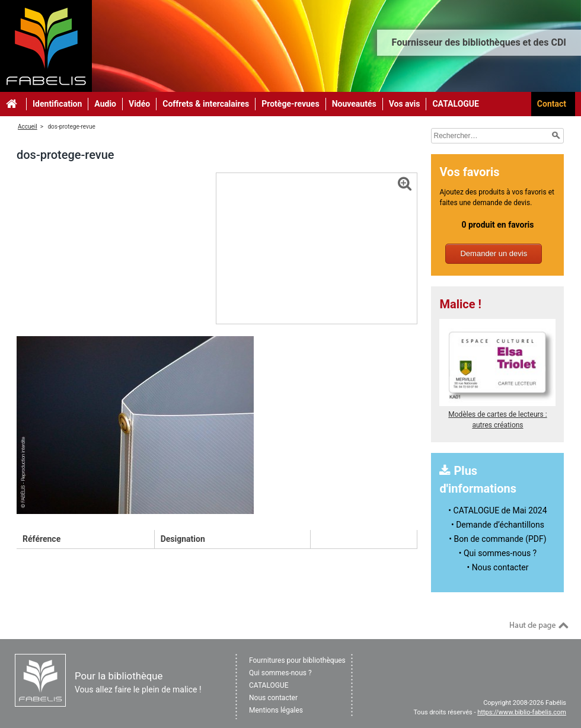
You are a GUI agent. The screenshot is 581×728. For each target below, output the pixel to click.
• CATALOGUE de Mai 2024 (497, 510)
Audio (105, 104)
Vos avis (405, 104)
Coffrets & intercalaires (206, 104)
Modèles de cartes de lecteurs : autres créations (497, 414)
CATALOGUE (456, 104)
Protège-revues (290, 104)
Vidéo (139, 104)
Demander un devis (494, 253)
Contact (552, 104)
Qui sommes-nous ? (280, 673)
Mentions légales (276, 710)
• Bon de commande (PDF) (497, 539)
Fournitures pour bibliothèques (297, 660)
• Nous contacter (498, 567)
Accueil (28, 127)
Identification (57, 104)
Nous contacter (273, 698)
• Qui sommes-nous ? (498, 553)
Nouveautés (354, 104)
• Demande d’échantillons (498, 525)
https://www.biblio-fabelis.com (522, 712)
